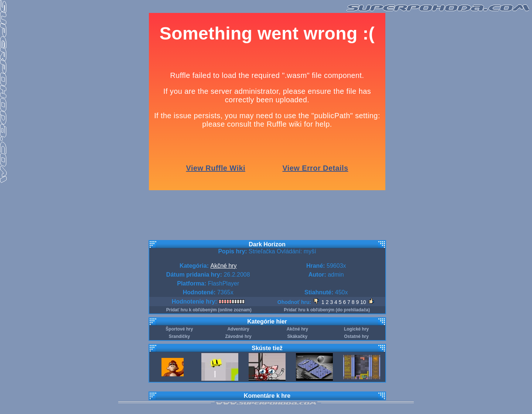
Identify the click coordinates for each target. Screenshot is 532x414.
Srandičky (179, 336)
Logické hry (356, 329)
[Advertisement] (267, 220)
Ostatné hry (356, 336)
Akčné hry (223, 266)
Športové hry (179, 329)
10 (363, 302)
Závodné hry (238, 336)
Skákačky (298, 336)
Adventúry (238, 329)
